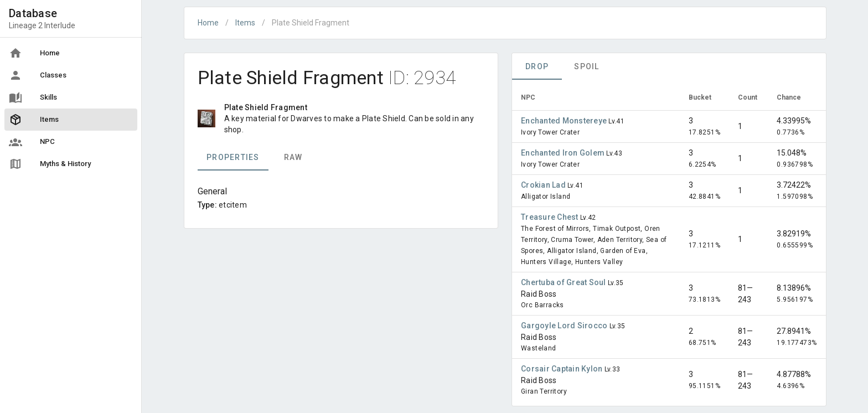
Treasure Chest (551, 217)
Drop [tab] (537, 66)
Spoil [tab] (587, 66)
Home (208, 23)
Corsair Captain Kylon (563, 369)
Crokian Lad (544, 185)
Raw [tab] (293, 157)
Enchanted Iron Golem (564, 153)
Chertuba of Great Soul (564, 282)
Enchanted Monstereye (565, 121)
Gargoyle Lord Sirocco (565, 326)
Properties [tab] (233, 157)
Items (245, 23)
